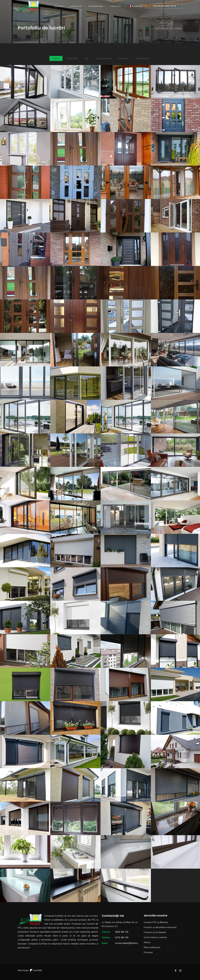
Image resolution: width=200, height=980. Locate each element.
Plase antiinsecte (152, 947)
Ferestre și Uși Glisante (155, 932)
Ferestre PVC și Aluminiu (156, 922)
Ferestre (72, 59)
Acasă (59, 6)
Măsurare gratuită (165, 6)
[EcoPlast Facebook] (176, 970)
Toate (56, 59)
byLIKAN (36, 970)
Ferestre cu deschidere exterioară (160, 927)
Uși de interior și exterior (156, 937)
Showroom (96, 6)
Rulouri (124, 59)
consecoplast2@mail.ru (126, 943)
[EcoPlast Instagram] (180, 970)
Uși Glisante (104, 59)
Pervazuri (143, 59)
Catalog (76, 6)
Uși (87, 59)
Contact (116, 6)
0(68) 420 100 (122, 932)
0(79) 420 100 (122, 938)
